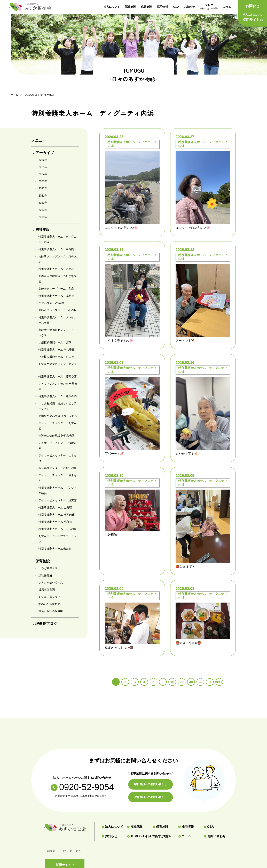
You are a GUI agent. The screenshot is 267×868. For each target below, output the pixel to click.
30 (191, 682)
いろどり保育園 (48, 568)
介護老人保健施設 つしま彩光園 (58, 279)
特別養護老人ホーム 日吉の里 (58, 529)
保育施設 (146, 7)
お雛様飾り (112, 535)
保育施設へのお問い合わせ (151, 797)
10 (172, 682)
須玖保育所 (45, 575)
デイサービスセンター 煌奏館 (58, 500)
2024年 (43, 174)
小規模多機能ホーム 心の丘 (56, 357)
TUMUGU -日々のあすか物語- (149, 836)
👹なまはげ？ (185, 567)
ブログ (209, 7)
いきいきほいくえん (51, 583)
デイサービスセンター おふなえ (58, 478)
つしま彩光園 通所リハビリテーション (58, 406)
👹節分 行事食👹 (189, 643)
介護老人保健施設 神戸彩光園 (57, 436)
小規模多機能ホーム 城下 (55, 342)
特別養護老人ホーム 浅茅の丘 (57, 515)
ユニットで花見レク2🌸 (121, 228)
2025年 (43, 167)
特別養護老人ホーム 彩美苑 (56, 269)
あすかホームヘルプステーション (58, 539)
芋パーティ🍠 (114, 454)
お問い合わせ (215, 836)
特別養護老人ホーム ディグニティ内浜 (58, 239)
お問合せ (253, 6)
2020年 (43, 203)
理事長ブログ (46, 624)
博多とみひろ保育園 (51, 611)
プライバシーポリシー (73, 851)
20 (182, 682)
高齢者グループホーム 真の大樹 (58, 259)
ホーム (14, 95)
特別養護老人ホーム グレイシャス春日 (58, 320)
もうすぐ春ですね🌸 (119, 341)
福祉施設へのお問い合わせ (151, 784)
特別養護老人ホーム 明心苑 (55, 522)
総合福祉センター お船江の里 (58, 468)
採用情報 (162, 7)
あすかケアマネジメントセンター (58, 367)
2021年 (43, 196)
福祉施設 (130, 7)
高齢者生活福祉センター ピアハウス (58, 333)
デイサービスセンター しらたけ (58, 458)
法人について (112, 7)
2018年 (43, 217)
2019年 (43, 210)
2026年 (43, 160)
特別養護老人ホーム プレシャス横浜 (58, 490)
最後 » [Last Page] (219, 682)
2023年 (43, 181)
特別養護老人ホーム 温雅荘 (55, 508)
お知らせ (190, 7)
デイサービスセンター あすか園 (58, 426)
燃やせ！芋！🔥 (187, 454)
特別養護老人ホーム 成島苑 (56, 296)
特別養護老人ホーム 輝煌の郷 (58, 396)
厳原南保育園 (47, 590)
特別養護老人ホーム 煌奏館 (56, 249)
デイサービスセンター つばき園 (58, 446)
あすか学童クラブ (49, 597)
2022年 (43, 188)
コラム (227, 7)
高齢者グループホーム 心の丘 (58, 310)
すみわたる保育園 (49, 604)
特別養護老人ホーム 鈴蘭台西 (58, 376)
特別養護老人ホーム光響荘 (55, 549)
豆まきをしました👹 (119, 648)
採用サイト (253, 17)
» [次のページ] (210, 682)
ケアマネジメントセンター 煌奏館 (58, 386)
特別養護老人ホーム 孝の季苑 (57, 350)
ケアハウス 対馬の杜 (52, 303)
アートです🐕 (185, 341)
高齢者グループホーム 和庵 (56, 289)
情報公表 (51, 851)
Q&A (176, 7)
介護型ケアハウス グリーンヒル (58, 416)
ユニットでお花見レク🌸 (193, 228)
